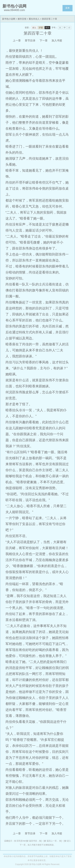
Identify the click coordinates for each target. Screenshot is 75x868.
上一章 (17, 41)
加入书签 (57, 41)
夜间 (47, 28)
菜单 (68, 8)
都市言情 (22, 19)
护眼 (41, 28)
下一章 (44, 41)
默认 (34, 28)
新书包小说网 (9, 19)
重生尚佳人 (34, 19)
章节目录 (30, 41)
